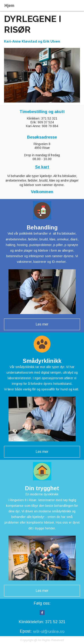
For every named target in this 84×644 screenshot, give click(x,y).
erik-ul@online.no (48, 631)
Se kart (42, 167)
